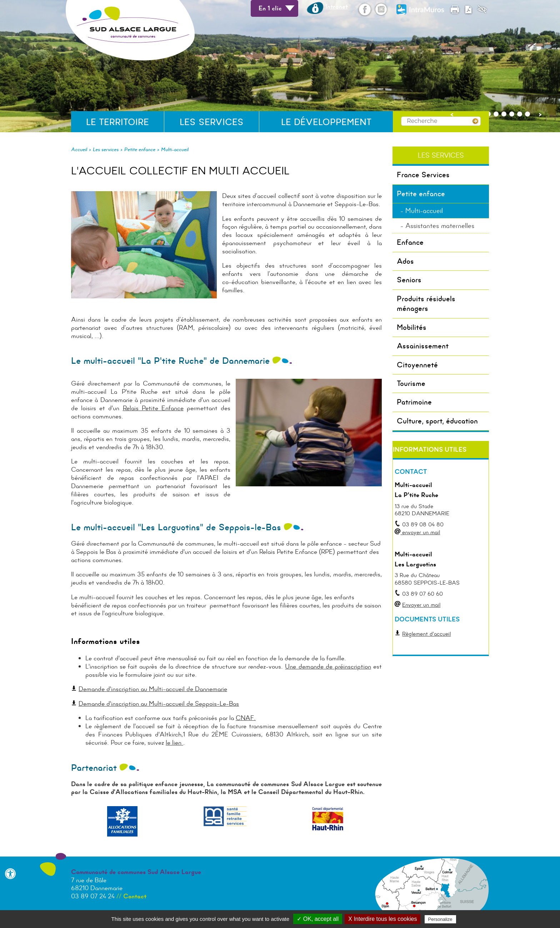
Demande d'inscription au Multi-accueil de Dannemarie (153, 689)
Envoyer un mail (421, 605)
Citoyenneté (417, 365)
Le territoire (117, 122)
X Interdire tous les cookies (382, 919)
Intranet (327, 6)
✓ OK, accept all (318, 919)
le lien (174, 743)
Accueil (79, 149)
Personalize (440, 919)
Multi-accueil (175, 149)
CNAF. (246, 718)
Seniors (409, 280)
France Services (423, 175)
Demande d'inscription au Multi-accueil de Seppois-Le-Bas (159, 704)
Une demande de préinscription (328, 666)
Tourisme (411, 383)
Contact (135, 896)
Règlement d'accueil (426, 634)
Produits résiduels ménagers (426, 304)
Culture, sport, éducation (437, 421)
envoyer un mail (420, 532)
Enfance (410, 242)
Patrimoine (414, 402)
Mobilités (412, 327)
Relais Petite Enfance (153, 408)
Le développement (326, 122)
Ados (405, 261)
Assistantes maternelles (440, 226)
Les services (212, 122)
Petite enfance (140, 149)
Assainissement (423, 346)
